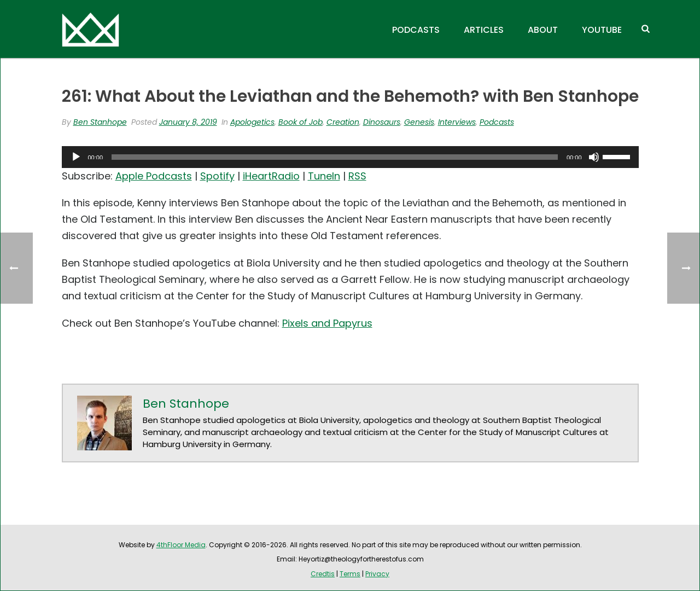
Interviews (457, 122)
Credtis (323, 574)
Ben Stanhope (100, 122)
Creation (343, 122)
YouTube (602, 30)
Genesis (419, 122)
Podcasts (416, 30)
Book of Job (301, 122)
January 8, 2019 (188, 122)
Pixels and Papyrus (327, 323)
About (543, 30)
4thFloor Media (181, 545)
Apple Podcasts (154, 176)
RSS (357, 176)
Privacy (377, 574)
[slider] (335, 157)
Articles (484, 30)
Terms (350, 574)
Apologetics (252, 122)
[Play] (76, 157)
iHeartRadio (271, 176)
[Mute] (594, 157)
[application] (350, 157)
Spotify (217, 176)
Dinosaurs (382, 122)
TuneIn (324, 176)
